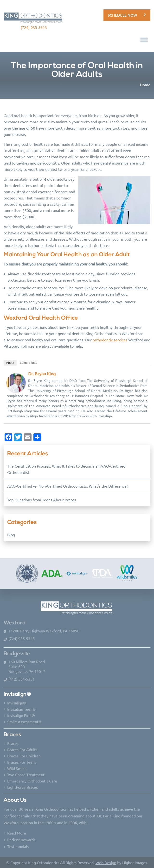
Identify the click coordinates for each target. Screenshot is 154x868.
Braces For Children (24, 756)
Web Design (106, 862)
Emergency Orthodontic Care (32, 781)
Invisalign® (17, 703)
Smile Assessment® (24, 722)
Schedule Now (122, 15)
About (10, 363)
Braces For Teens (22, 762)
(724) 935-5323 (34, 27)
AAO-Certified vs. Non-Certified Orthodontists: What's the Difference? (68, 486)
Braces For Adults (22, 749)
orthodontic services (110, 340)
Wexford (15, 623)
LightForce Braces (22, 787)
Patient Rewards (21, 840)
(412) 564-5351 (22, 679)
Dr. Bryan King (42, 374)
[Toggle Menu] (144, 40)
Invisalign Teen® (21, 709)
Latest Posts (29, 363)
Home (145, 85)
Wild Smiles (17, 768)
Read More (17, 833)
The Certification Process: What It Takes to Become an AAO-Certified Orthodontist (66, 469)
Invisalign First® (21, 715)
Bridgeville (17, 654)
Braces (13, 743)
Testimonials (18, 846)
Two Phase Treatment (26, 775)
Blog (11, 535)
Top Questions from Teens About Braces (42, 500)
